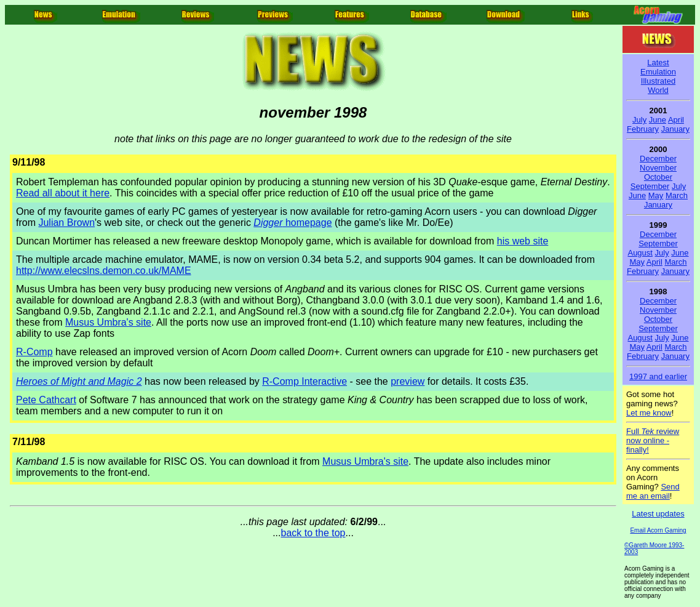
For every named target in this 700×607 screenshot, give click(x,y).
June (658, 120)
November (658, 168)
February (643, 129)
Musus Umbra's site (108, 322)
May (656, 195)
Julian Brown (66, 223)
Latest (658, 62)
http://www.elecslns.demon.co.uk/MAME (104, 271)
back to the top (313, 533)
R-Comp (34, 352)
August (640, 253)
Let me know (649, 413)
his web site (523, 241)
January (675, 129)
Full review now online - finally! (653, 440)
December (658, 159)
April (676, 120)
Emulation (658, 72)
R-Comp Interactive (304, 381)
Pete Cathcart (46, 400)
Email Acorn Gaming (658, 530)
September (650, 186)
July (639, 120)
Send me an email (653, 491)
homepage (292, 223)
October (658, 177)
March (677, 195)
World (658, 90)
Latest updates (658, 514)
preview (408, 381)
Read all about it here (63, 193)
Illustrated (658, 81)
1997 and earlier (658, 376)
